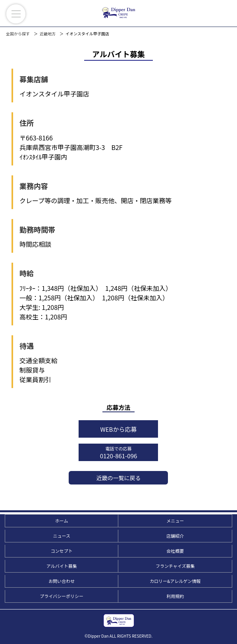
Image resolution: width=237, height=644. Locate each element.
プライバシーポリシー (62, 596)
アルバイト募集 (62, 566)
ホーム (62, 521)
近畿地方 (48, 34)
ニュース (61, 536)
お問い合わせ (62, 581)
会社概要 (175, 551)
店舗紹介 (175, 536)
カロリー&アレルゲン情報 (175, 581)
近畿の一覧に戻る (118, 478)
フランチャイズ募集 (175, 566)
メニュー (175, 521)
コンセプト (62, 551)
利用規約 (175, 596)
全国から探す (18, 34)
